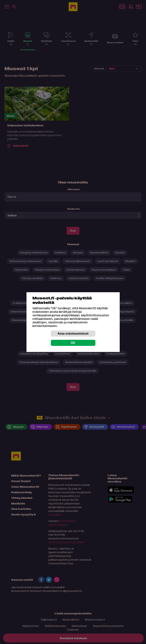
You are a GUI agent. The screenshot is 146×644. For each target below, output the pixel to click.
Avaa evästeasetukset (73, 333)
